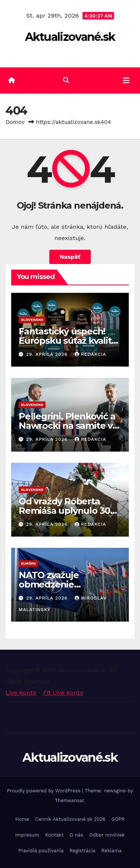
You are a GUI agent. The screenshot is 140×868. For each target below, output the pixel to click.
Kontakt (54, 835)
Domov (15, 122)
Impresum (27, 835)
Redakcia (90, 354)
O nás (76, 835)
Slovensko (32, 320)
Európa (28, 563)
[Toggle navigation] (126, 81)
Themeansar (69, 800)
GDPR (118, 819)
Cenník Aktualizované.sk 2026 (70, 819)
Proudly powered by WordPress (45, 791)
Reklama (112, 851)
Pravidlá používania (41, 851)
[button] (66, 80)
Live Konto (21, 693)
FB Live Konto (63, 693)
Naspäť (70, 257)
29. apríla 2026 (48, 354)
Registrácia (82, 851)
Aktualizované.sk (70, 37)
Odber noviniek (107, 835)
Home (22, 819)
